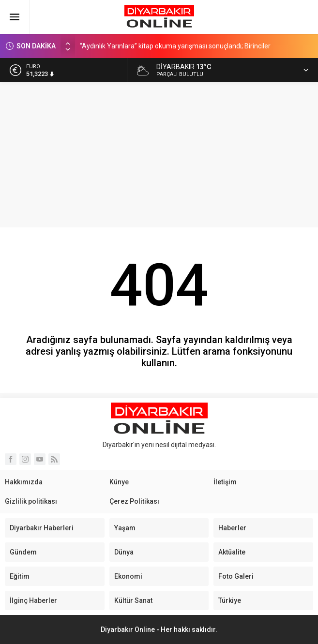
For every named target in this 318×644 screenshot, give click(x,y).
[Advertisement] (159, 155)
